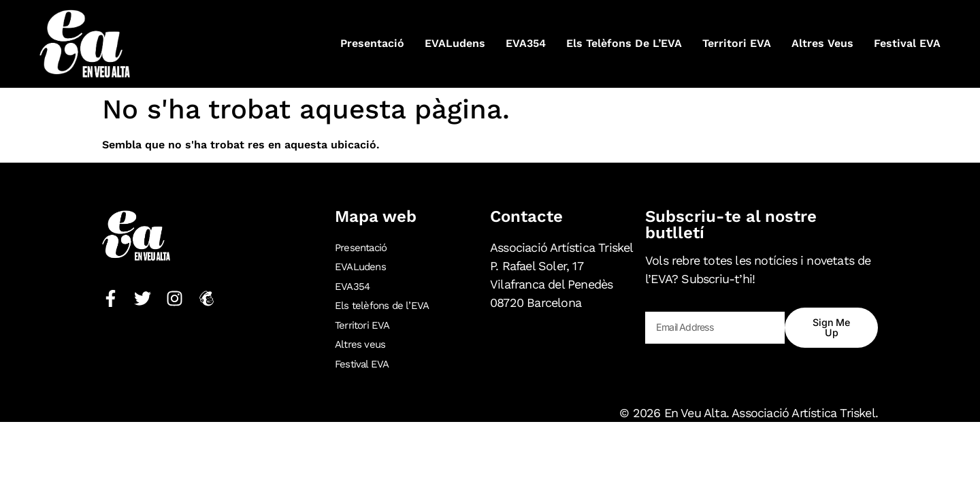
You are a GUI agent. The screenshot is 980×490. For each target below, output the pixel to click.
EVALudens (455, 43)
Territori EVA (737, 43)
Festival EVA (907, 43)
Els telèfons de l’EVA (624, 43)
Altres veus (822, 43)
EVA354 (526, 43)
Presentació (372, 43)
